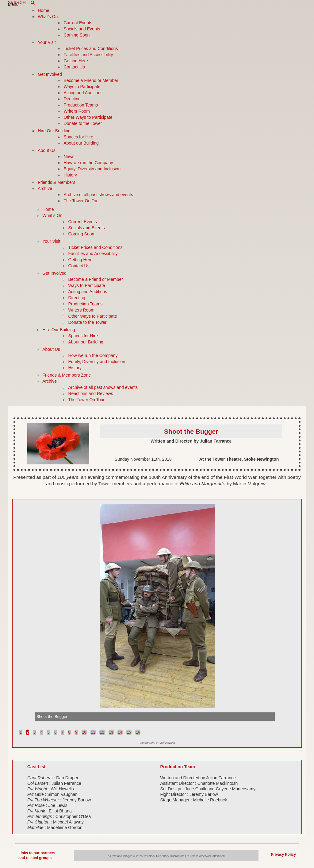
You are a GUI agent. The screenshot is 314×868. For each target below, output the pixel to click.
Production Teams (81, 105)
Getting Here (76, 61)
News (69, 157)
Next (292, 716)
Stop (295, 727)
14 (120, 732)
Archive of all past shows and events (98, 195)
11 (93, 732)
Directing (72, 99)
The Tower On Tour (82, 201)
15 (129, 732)
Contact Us (74, 67)
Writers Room (77, 111)
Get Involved (50, 74)
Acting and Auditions (83, 93)
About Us (47, 150)
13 (111, 732)
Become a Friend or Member (91, 80)
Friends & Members (56, 182)
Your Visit (47, 42)
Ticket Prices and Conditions (91, 48)
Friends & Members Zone (67, 375)
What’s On (48, 17)
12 (102, 732)
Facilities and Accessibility (88, 55)
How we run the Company (88, 163)
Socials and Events (82, 29)
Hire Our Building (54, 131)
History (70, 175)
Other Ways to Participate (88, 117)
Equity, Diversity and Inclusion (92, 169)
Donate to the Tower (83, 123)
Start (291, 727)
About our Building (81, 143)
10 (84, 732)
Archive (45, 188)
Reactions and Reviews (90, 393)
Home (43, 10)
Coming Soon (77, 35)
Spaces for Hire (78, 137)
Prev (22, 716)
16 (138, 732)
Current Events (78, 23)
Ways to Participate (82, 87)
